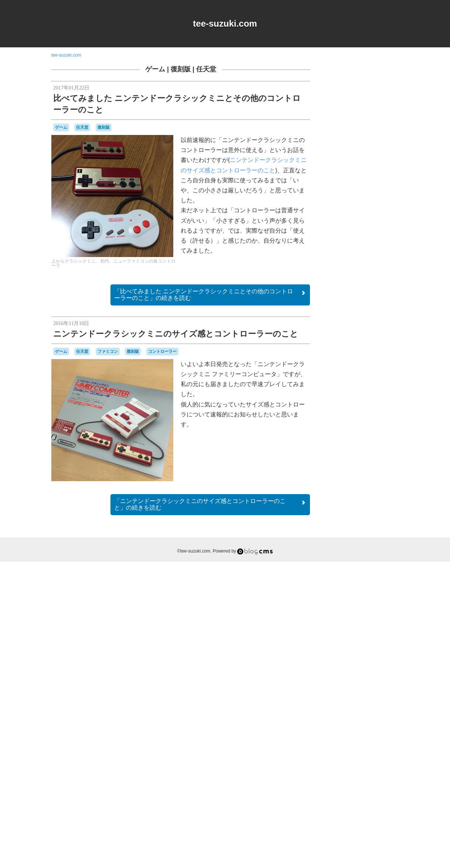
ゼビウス (373, 692)
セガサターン (349, 692)
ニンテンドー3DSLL (374, 706)
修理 (334, 766)
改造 (365, 773)
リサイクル (369, 753)
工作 (382, 766)
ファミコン (108, 351)
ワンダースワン (360, 760)
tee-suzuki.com (225, 23)
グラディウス (354, 631)
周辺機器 (366, 767)
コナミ (379, 665)
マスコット (341, 753)
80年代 (338, 588)
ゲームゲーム (369, 645)
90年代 (358, 588)
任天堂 (206, 69)
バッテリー (345, 726)
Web (378, 602)
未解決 (391, 774)
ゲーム (155, 69)
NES (377, 595)
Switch (364, 602)
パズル (354, 733)
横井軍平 (339, 780)
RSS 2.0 (336, 822)
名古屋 (348, 767)
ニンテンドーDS (345, 713)
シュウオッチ (376, 671)
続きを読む (210, 295)
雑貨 (376, 780)
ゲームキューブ (380, 638)
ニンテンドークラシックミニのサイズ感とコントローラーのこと (176, 334)
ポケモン (389, 747)
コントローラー (162, 351)
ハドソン (366, 719)
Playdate (347, 602)
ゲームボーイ (374, 651)
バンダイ (369, 726)
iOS (354, 595)
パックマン (376, 733)
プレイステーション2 (357, 747)
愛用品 (349, 773)
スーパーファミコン (368, 685)
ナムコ (343, 705)
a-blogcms (382, 588)
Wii (388, 602)
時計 (377, 773)
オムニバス (377, 609)
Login (359, 822)
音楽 (389, 780)
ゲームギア (341, 644)
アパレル (354, 608)
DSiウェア (339, 595)
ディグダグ (353, 699)
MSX (365, 595)
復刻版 (181, 69)
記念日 (359, 780)
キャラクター (371, 615)
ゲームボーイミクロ (361, 661)
